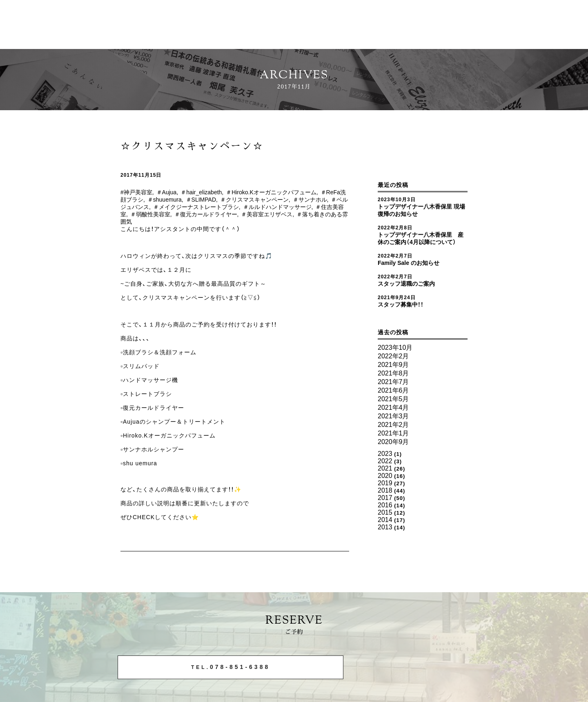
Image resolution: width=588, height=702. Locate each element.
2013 (384, 507)
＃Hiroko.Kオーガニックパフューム (286, 192)
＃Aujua (170, 192)
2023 (384, 446)
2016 (384, 489)
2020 (384, 464)
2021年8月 (392, 377)
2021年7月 (392, 384)
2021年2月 (392, 421)
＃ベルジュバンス (167, 207)
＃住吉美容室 (161, 214)
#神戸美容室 (138, 192)
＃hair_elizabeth (209, 192)
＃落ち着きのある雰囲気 (170, 222)
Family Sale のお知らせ (412, 270)
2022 (384, 452)
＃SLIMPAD (230, 200)
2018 (384, 477)
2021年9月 (392, 369)
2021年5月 (392, 399)
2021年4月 (392, 406)
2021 (384, 458)
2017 (384, 483)
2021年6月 (392, 391)
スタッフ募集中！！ (402, 312)
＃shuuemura (190, 200)
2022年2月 (392, 362)
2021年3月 (392, 413)
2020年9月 (392, 435)
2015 (384, 495)
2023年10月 (393, 354)
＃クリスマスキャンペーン (287, 200)
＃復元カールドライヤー (264, 214)
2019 (384, 470)
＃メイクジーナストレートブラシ (242, 207)
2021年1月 (392, 428)
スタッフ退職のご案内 (408, 291)
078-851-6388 (197, 668)
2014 (384, 501)
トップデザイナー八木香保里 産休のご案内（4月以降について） (421, 242)
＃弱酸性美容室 (205, 214)
